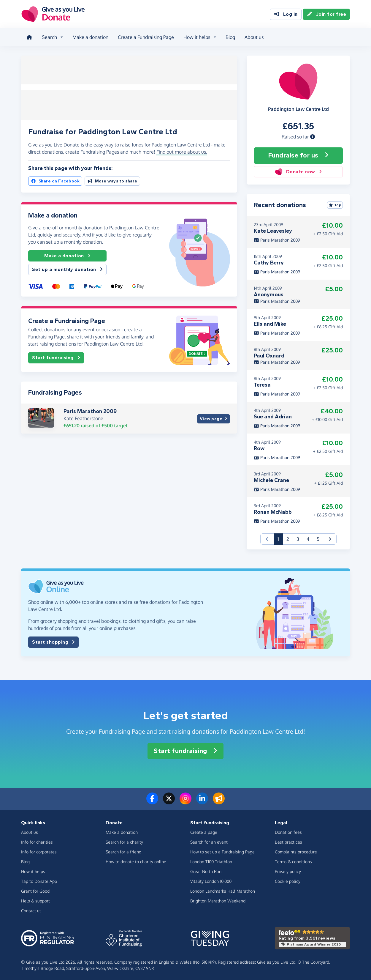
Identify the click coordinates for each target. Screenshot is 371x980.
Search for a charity (124, 841)
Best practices (288, 841)
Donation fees (288, 832)
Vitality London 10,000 (211, 881)
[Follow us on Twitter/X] (169, 801)
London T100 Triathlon (211, 861)
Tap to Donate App (39, 881)
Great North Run (206, 871)
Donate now (298, 171)
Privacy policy (288, 871)
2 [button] (288, 538)
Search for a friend (123, 851)
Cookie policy (288, 881)
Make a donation (90, 37)
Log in (286, 14)
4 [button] (308, 538)
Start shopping (53, 642)
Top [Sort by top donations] (335, 204)
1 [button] (280, 538)
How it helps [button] (196, 37)
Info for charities (37, 841)
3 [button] (298, 538)
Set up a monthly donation (67, 268)
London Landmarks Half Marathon (223, 890)
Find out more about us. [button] (182, 150)
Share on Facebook (55, 179)
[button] (313, 136)
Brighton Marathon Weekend (218, 900)
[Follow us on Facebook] (152, 801)
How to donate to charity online (136, 861)
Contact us (31, 910)
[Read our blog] (219, 801)
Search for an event (209, 841)
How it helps (33, 871)
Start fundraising (56, 356)
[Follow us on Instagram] (185, 801)
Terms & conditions (293, 861)
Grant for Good (35, 890)
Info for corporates (39, 851)
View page (214, 417)
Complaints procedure (296, 851)
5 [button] (318, 538)
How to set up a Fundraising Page (222, 851)
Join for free (326, 14)
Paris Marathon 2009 (90, 409)
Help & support (35, 900)
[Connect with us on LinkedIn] (202, 801)
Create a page (204, 832)
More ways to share (112, 179)
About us (253, 37)
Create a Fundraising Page (145, 37)
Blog (230, 37)
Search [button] (49, 37)
